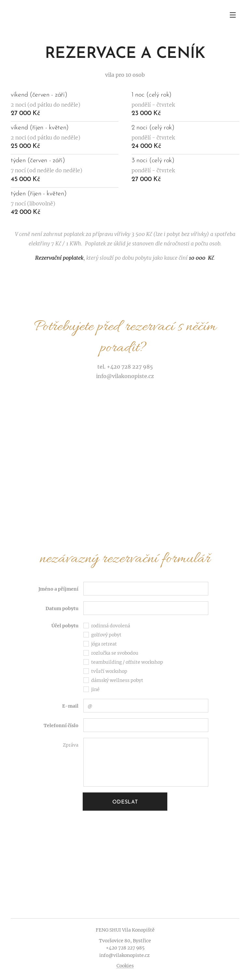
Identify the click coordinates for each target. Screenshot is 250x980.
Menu (233, 15)
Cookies (125, 966)
